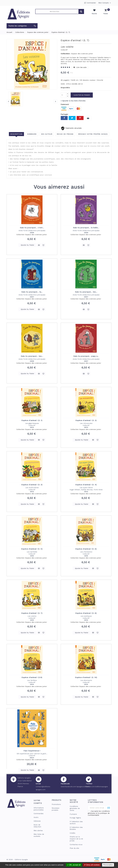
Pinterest (80, 118)
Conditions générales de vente (75, 808)
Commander (91, 3)
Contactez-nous (76, 844)
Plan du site (74, 848)
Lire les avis (80, 67)
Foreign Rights (75, 818)
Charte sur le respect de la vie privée (76, 839)
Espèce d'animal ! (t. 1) (32, 420)
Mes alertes (38, 830)
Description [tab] (16, 134)
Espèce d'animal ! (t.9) (32, 677)
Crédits (72, 833)
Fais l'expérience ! (32, 751)
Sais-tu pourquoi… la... (32, 292)
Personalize (108, 865)
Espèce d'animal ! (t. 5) (32, 549)
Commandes (39, 813)
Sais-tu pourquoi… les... (86, 292)
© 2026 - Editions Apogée (17, 860)
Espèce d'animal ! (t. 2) (86, 420)
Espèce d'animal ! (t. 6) (86, 549)
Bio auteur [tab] (47, 134)
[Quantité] (63, 95)
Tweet (72, 118)
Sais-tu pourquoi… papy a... (86, 356)
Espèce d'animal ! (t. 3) (32, 485)
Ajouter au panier (82, 95)
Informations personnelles (39, 809)
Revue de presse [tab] (65, 134)
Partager (64, 118)
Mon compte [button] (105, 3)
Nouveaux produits (56, 809)
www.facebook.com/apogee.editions (75, 787)
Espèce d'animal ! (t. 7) (32, 613)
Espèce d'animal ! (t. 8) (86, 613)
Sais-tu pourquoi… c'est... (32, 228)
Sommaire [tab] (32, 134)
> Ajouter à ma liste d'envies (73, 101)
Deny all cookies (92, 865)
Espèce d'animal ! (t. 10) (86, 677)
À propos (73, 814)
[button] (22, 26)
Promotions (56, 804)
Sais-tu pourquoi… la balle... (86, 228)
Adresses (37, 821)
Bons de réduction (37, 826)
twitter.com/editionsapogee (97, 787)
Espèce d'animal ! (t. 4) (86, 485)
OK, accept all (74, 865)
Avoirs (36, 817)
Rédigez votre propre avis (93, 134)
